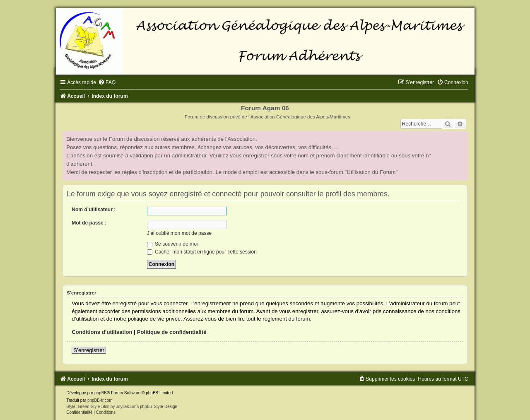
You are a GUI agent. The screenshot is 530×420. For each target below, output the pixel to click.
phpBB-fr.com (100, 400)
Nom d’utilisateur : (94, 210)
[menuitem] (107, 82)
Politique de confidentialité (172, 332)
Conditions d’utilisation (102, 332)
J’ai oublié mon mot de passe (179, 233)
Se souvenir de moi (172, 244)
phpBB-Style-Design (159, 407)
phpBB (101, 393)
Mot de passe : (89, 223)
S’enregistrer (89, 350)
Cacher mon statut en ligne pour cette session (202, 252)
